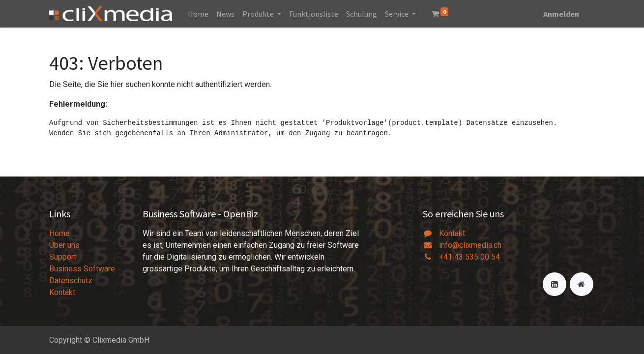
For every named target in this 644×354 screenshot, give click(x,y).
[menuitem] (198, 14)
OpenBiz (241, 214)
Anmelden (561, 14)
